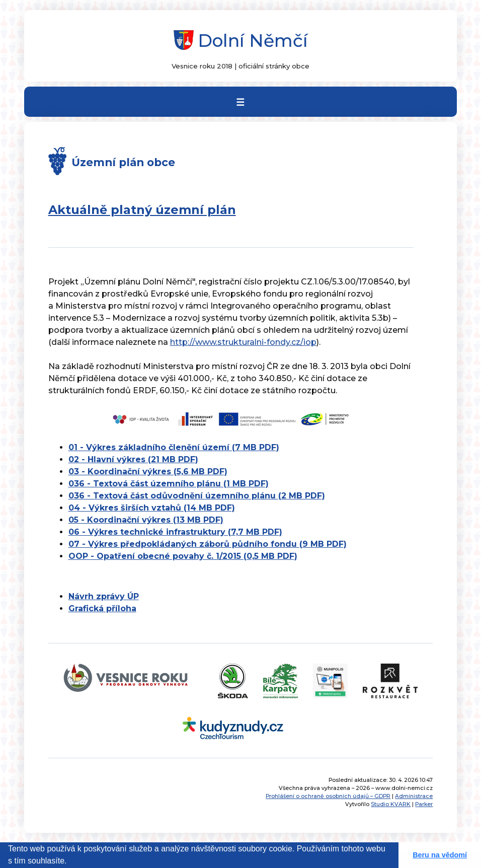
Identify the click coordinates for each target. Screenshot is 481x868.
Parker (424, 804)
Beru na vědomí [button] (440, 855)
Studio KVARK (391, 804)
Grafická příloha (102, 608)
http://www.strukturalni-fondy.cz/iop (243, 342)
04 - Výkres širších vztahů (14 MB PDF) (152, 508)
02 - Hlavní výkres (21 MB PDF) (133, 459)
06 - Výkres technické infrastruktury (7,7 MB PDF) (175, 532)
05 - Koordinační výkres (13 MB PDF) (146, 520)
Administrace (414, 796)
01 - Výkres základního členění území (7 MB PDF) (174, 447)
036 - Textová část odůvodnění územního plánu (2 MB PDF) (197, 496)
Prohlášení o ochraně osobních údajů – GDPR (328, 796)
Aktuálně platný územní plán (142, 210)
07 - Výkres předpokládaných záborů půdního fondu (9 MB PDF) (208, 544)
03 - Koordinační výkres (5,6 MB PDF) (148, 472)
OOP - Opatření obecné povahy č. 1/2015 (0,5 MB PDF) (183, 556)
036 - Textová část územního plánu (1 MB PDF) (169, 484)
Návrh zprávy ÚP (104, 596)
